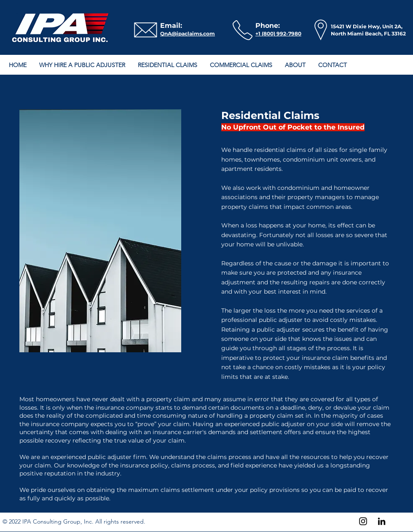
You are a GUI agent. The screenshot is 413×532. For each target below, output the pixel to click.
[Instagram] (363, 521)
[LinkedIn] (382, 521)
